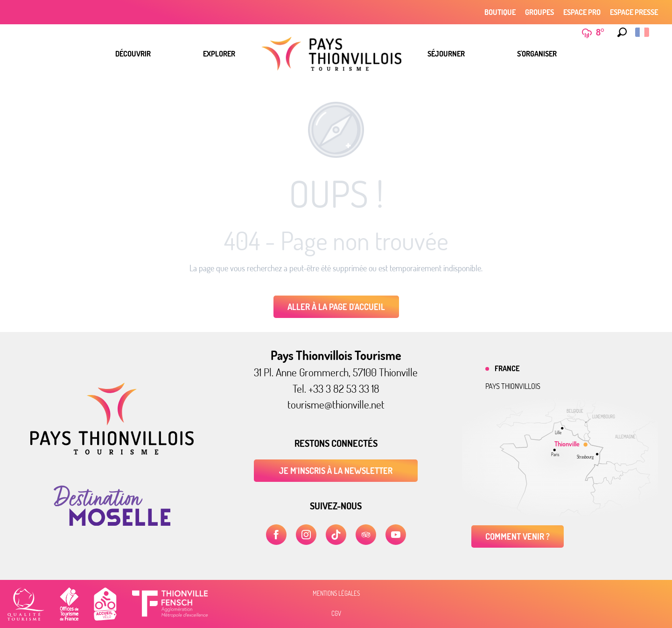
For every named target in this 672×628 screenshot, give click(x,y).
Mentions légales (336, 593)
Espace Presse (634, 12)
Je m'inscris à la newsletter (336, 471)
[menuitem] (133, 54)
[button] (620, 32)
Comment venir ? (518, 536)
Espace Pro (582, 12)
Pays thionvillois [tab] (513, 386)
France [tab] (507, 368)
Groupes (539, 12)
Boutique (500, 12)
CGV (336, 614)
